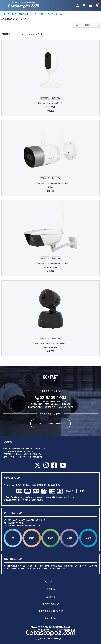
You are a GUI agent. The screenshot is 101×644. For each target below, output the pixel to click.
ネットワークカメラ (17, 14)
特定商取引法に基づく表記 (50, 611)
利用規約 (50, 589)
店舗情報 (50, 596)
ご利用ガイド (51, 582)
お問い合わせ (51, 618)
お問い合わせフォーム (50, 423)
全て (3, 14)
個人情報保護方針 (50, 604)
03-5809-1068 (50, 397)
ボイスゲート (53, 407)
